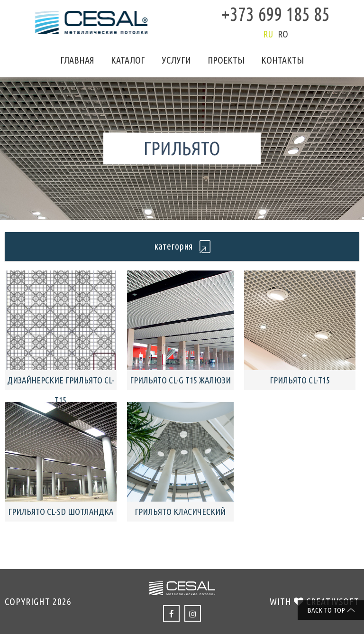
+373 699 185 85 (276, 14)
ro (283, 34)
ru (268, 34)
